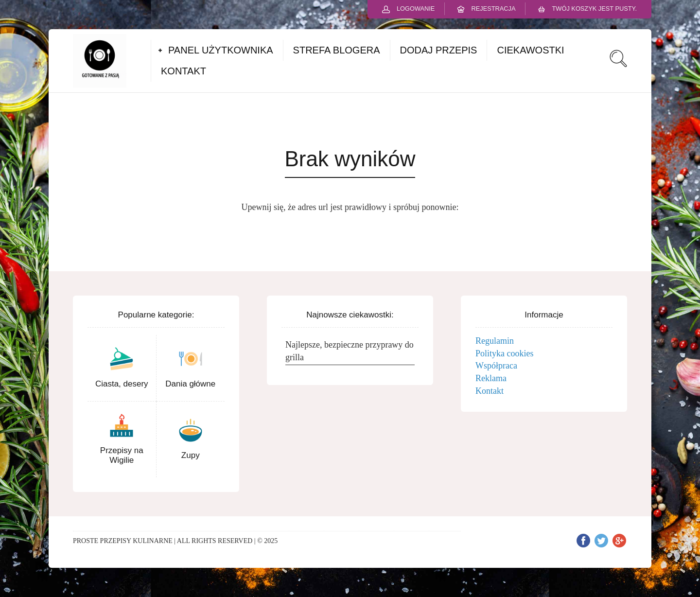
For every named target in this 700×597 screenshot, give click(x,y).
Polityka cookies (505, 353)
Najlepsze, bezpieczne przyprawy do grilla (350, 351)
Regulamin (495, 341)
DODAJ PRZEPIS (439, 50)
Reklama (491, 378)
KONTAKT (184, 71)
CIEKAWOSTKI (530, 50)
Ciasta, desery (122, 384)
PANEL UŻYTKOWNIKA (221, 50)
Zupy (191, 455)
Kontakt (490, 391)
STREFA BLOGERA (337, 50)
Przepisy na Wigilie (122, 455)
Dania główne (190, 384)
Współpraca (496, 366)
